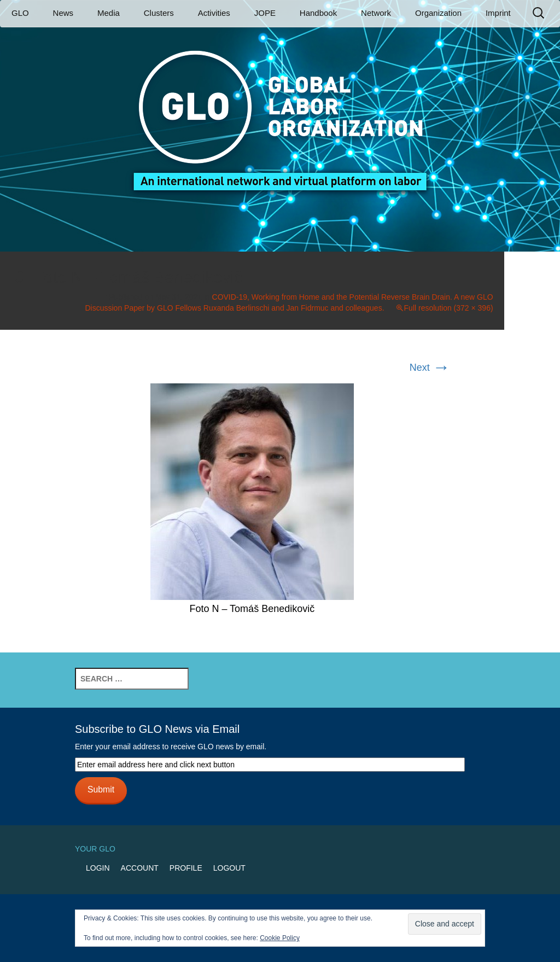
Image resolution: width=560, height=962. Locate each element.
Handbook (318, 13)
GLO (20, 13)
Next (430, 368)
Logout (229, 868)
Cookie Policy (280, 938)
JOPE (265, 13)
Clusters (159, 13)
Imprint (498, 13)
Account (140, 868)
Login (98, 868)
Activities (214, 13)
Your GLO (95, 849)
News (63, 13)
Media (109, 13)
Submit (101, 789)
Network (376, 13)
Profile (186, 868)
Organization (438, 13)
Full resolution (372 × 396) (449, 308)
